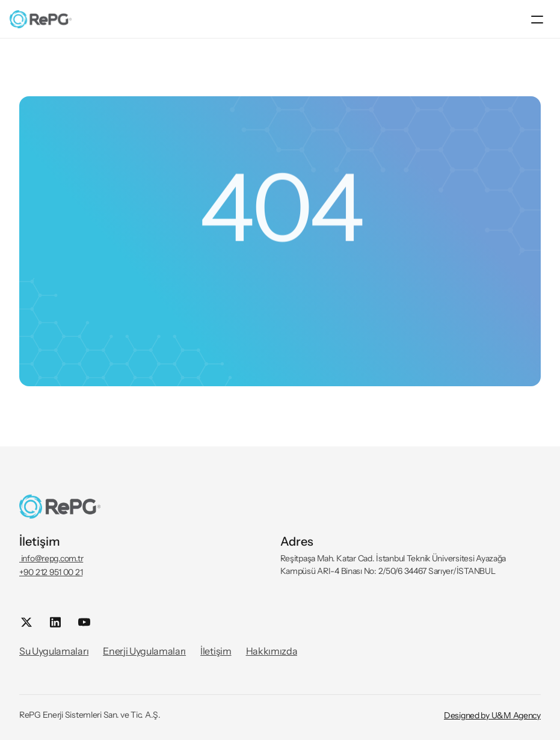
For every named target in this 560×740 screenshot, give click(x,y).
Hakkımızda (272, 651)
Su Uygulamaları (54, 651)
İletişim (216, 651)
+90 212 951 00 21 (51, 572)
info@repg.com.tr (51, 558)
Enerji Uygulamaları (144, 651)
